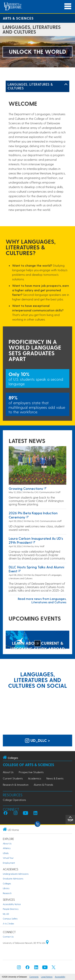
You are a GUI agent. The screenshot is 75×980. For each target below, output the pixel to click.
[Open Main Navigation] (68, 6)
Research (7, 893)
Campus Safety (10, 919)
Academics (35, 778)
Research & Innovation (16, 785)
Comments (34, 977)
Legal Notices (47, 977)
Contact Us (8, 937)
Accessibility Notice (12, 904)
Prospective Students (31, 772)
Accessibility (60, 977)
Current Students (13, 778)
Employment (9, 863)
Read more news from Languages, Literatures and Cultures (42, 600)
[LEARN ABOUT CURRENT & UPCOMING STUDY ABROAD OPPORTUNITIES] (37, 640)
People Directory (11, 909)
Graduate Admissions (13, 879)
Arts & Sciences (18, 18)
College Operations (14, 800)
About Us (8, 772)
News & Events (55, 778)
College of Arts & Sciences (29, 765)
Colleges (7, 883)
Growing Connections (26, 488)
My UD (6, 914)
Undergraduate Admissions (16, 874)
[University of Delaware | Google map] (47, 943)
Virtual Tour (8, 858)
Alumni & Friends (43, 785)
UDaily (6, 853)
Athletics (7, 848)
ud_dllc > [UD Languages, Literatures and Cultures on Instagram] (37, 740)
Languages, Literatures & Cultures (30, 86)
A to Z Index (8, 924)
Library (6, 888)
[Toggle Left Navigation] (66, 84)
